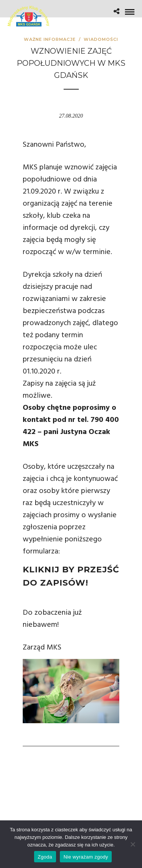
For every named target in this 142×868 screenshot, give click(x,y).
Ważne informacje (50, 39)
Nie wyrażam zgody (86, 857)
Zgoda (45, 857)
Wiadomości (101, 39)
